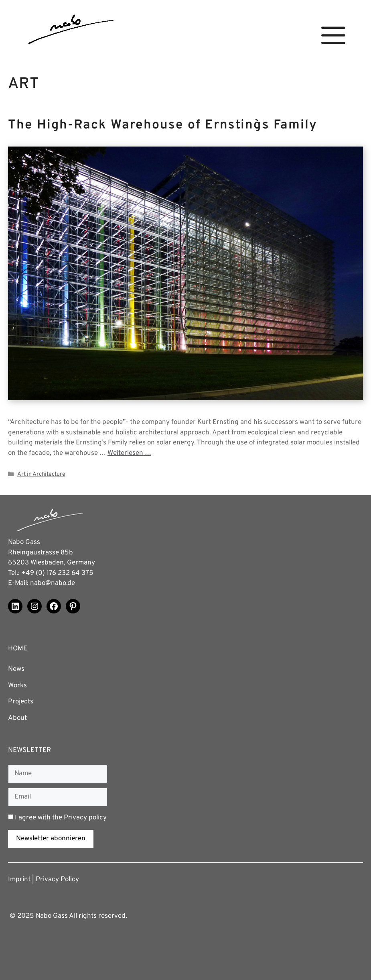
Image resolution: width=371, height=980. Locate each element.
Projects (21, 702)
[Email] (58, 797)
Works (17, 686)
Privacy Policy (57, 880)
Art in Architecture (41, 475)
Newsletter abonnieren (51, 839)
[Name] (58, 774)
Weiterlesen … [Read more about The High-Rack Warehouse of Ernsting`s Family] (129, 453)
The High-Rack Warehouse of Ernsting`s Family (163, 125)
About (17, 718)
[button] (333, 36)
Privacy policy (85, 818)
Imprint (19, 880)
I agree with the (57, 818)
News (16, 669)
